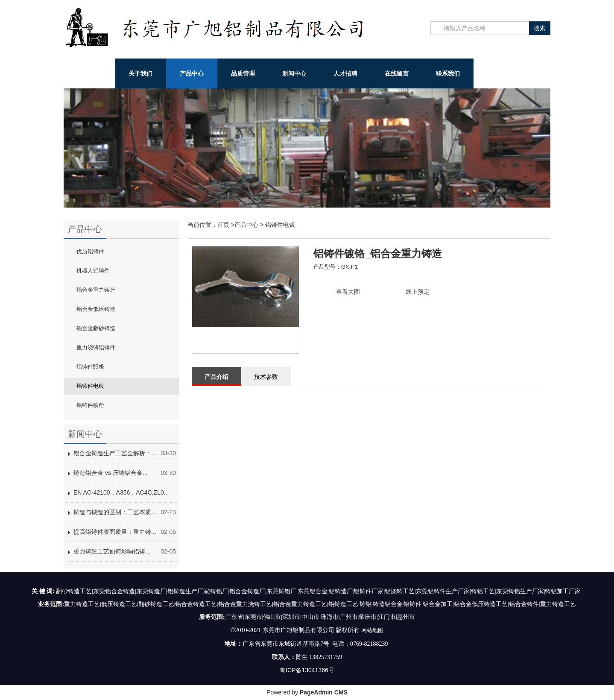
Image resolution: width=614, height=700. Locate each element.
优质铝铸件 (90, 251)
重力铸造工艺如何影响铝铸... (112, 551)
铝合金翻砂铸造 (96, 328)
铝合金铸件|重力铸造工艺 (542, 604)
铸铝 (365, 604)
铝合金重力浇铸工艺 (245, 604)
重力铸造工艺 (82, 604)
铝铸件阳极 (90, 367)
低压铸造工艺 (119, 604)
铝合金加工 (438, 604)
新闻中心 (294, 73)
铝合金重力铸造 (96, 290)
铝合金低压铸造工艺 (481, 604)
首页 (223, 225)
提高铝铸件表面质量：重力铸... (115, 532)
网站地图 (372, 630)
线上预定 (418, 292)
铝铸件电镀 (90, 386)
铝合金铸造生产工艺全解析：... (115, 453)
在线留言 (397, 73)
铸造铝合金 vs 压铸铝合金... (110, 473)
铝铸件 (412, 604)
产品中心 (192, 73)
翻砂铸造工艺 (156, 604)
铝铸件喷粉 (90, 405)
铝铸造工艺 (343, 604)
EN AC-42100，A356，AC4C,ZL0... (121, 492)
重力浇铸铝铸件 (96, 347)
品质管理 (243, 73)
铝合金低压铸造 (96, 309)
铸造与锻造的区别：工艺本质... (115, 512)
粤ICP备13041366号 (307, 670)
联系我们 (448, 73)
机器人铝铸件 (93, 271)
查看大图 (348, 292)
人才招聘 (345, 73)
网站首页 (89, 73)
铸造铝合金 (388, 604)
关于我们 (140, 73)
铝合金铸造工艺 (196, 604)
